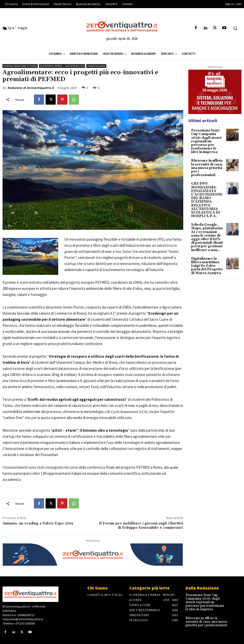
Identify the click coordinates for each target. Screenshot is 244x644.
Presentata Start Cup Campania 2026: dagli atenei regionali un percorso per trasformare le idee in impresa (207, 141)
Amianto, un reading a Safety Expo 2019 (38, 523)
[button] (235, 28)
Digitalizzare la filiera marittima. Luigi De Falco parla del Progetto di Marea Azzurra (206, 256)
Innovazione (96, 66)
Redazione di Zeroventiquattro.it (31, 88)
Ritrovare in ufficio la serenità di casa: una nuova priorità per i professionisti (206, 164)
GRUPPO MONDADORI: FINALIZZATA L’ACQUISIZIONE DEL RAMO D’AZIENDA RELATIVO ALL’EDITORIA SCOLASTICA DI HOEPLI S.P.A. (206, 193)
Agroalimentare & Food (20, 66)
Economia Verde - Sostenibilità (62, 66)
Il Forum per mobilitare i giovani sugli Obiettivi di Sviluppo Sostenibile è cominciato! (141, 526)
